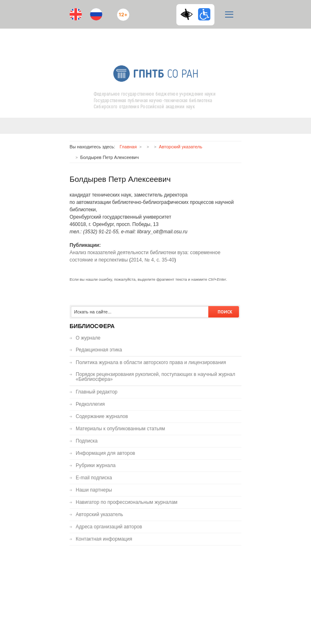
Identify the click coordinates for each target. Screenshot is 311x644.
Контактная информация (104, 539)
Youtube (131, 39)
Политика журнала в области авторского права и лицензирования (151, 362)
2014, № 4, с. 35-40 (153, 260)
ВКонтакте (147, 39)
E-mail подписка (180, 43)
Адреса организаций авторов (109, 527)
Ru (96, 14)
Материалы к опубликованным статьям (120, 429)
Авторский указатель (180, 147)
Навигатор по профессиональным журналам (127, 502)
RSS (163, 39)
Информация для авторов (105, 453)
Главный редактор (97, 392)
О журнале (88, 338)
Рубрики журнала (96, 465)
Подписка (87, 441)
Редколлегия (90, 404)
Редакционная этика (99, 350)
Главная (128, 147)
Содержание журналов (102, 416)
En (76, 14)
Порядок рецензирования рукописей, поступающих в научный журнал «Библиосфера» (155, 377)
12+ (121, 11)
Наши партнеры (94, 490)
